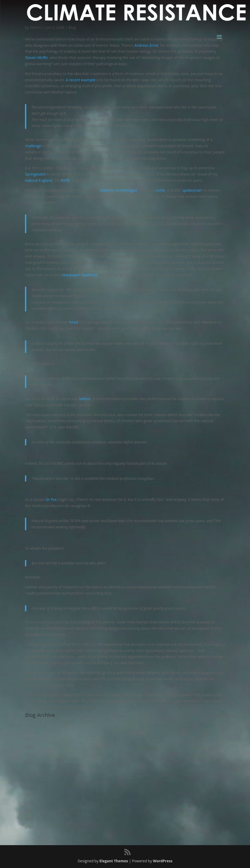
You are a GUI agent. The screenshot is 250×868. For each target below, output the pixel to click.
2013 (29, 779)
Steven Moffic (36, 58)
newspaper (71, 275)
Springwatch (36, 174)
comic (160, 190)
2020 (29, 747)
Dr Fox (51, 499)
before (85, 399)
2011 (29, 795)
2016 (29, 755)
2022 (29, 731)
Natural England (39, 180)
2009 (29, 811)
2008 (29, 819)
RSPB (65, 180)
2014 (29, 771)
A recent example (81, 80)
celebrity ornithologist (118, 190)
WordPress (163, 861)
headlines (89, 275)
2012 (29, 787)
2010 (29, 803)
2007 (29, 827)
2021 (29, 739)
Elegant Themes (114, 861)
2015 (29, 763)
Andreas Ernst (146, 45)
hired (74, 322)
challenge (33, 146)
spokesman (192, 190)
